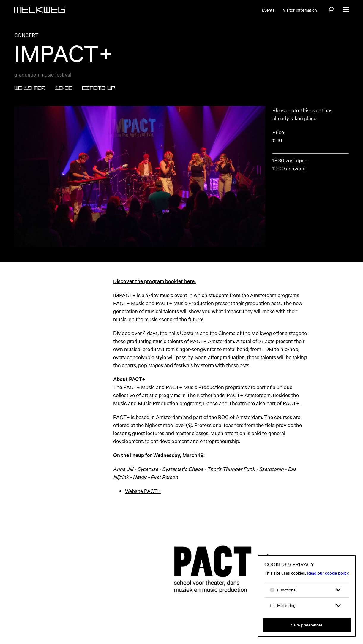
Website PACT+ (143, 491)
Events (268, 10)
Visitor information (300, 10)
